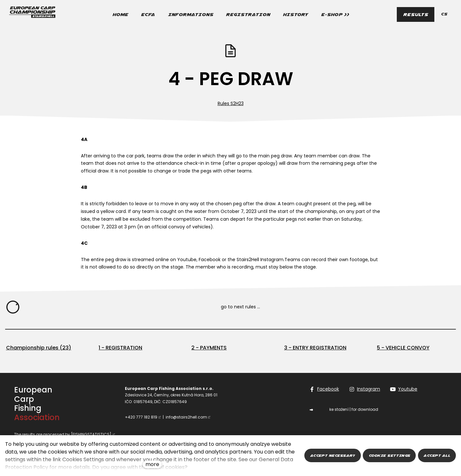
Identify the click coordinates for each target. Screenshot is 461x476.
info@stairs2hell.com (186, 417)
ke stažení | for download (354, 409)
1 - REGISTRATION (120, 348)
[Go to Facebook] (324, 389)
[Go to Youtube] (404, 389)
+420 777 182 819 (141, 417)
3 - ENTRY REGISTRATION (315, 348)
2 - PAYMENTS (209, 348)
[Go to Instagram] (365, 389)
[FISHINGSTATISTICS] (91, 434)
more (152, 464)
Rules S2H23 (231, 103)
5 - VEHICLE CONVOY (403, 348)
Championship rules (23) (39, 348)
